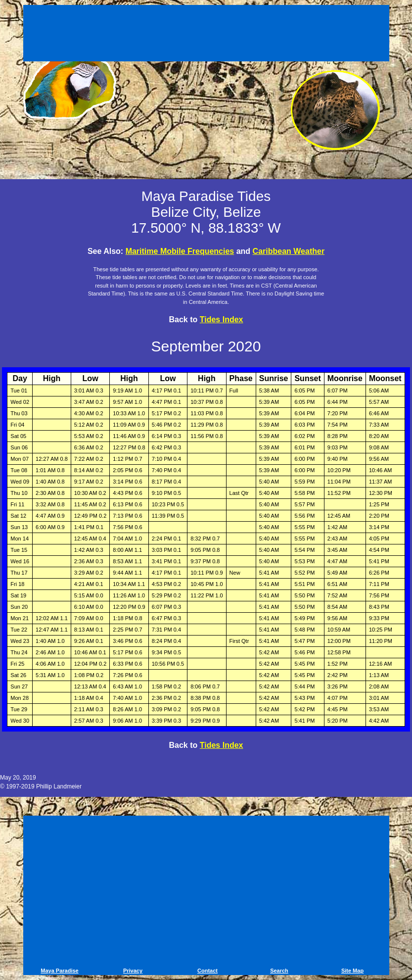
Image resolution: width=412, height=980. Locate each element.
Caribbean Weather (289, 251)
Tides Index (222, 319)
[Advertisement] (206, 35)
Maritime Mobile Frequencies (180, 251)
